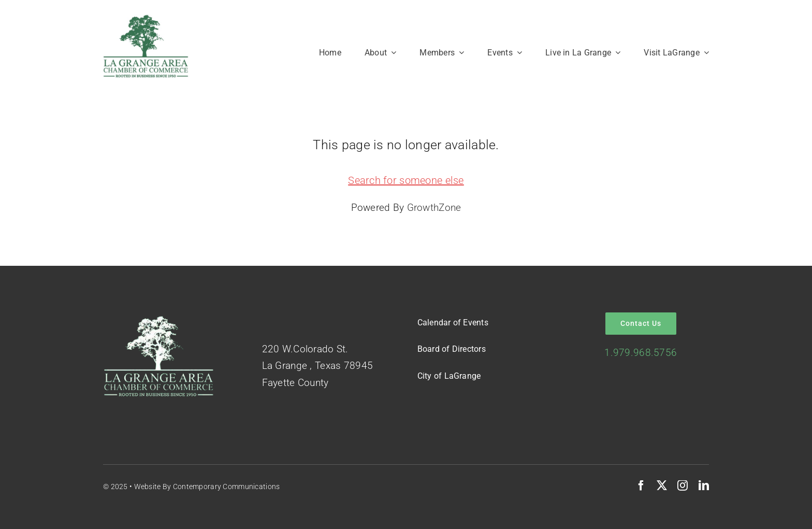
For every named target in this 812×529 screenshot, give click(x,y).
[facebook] (641, 485)
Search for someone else (406, 180)
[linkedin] (704, 485)
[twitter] (662, 485)
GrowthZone (434, 208)
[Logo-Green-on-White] (146, 19)
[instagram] (683, 485)
